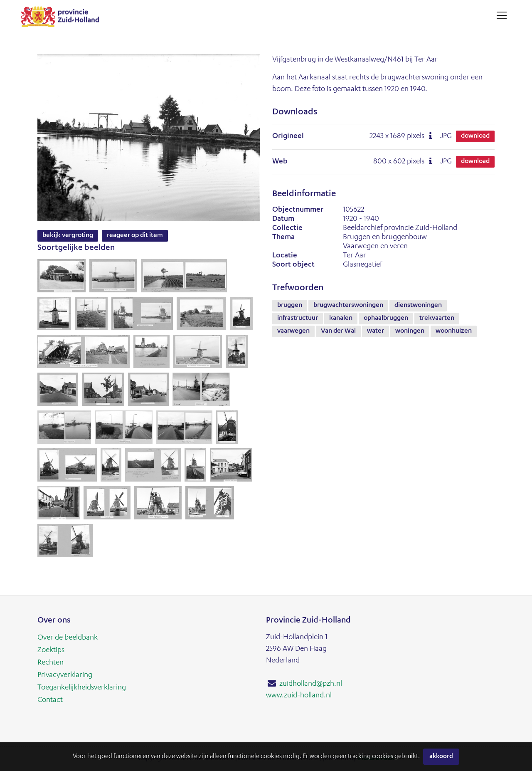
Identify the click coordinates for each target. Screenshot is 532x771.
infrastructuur (298, 319)
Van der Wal (338, 331)
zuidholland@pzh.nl (311, 684)
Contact (50, 700)
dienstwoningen (418, 306)
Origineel (288, 136)
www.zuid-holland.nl (299, 696)
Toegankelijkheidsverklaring (82, 688)
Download (475, 136)
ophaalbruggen (386, 319)
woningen (410, 331)
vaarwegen (293, 331)
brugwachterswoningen (348, 306)
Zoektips (51, 650)
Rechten (50, 663)
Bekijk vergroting (68, 236)
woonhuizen (454, 331)
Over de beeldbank (68, 638)
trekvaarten (437, 319)
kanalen (341, 319)
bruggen (290, 306)
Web (280, 162)
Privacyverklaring (65, 675)
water (376, 331)
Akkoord (441, 757)
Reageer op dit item (135, 236)
